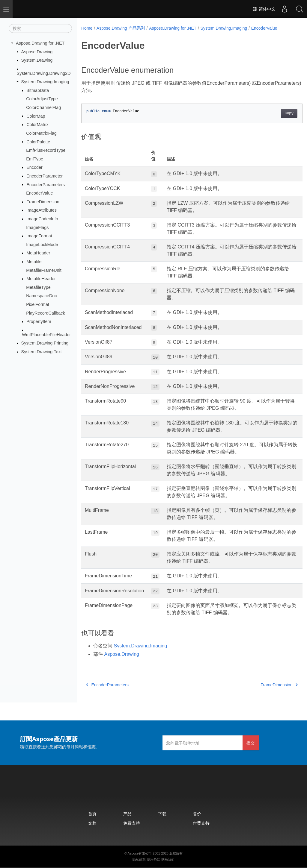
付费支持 (201, 823)
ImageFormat (39, 236)
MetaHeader (38, 253)
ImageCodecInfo (42, 219)
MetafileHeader (41, 279)
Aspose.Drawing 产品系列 (121, 28)
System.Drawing (37, 60)
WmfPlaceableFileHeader (46, 335)
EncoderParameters (46, 184)
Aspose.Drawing (37, 51)
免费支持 (132, 823)
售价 (197, 814)
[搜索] (40, 28)
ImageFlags (37, 227)
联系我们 (168, 859)
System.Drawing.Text (42, 352)
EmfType (35, 159)
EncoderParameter (45, 176)
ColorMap (36, 116)
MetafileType (38, 287)
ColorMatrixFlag (41, 133)
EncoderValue (39, 193)
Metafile (34, 262)
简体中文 (264, 9)
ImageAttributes (42, 210)
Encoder (34, 167)
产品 (127, 814)
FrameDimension (43, 202)
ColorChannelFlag (43, 107)
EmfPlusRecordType (46, 150)
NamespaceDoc (41, 296)
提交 (251, 743)
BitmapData (38, 90)
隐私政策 (139, 859)
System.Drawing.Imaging (45, 82)
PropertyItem (39, 321)
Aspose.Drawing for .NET (40, 43)
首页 (92, 814)
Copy (274, 113)
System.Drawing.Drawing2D (44, 73)
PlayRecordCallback (46, 313)
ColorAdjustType (42, 99)
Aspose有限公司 (140, 853)
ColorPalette (38, 142)
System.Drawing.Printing (45, 343)
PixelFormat (38, 304)
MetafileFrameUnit (44, 270)
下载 (162, 814)
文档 (92, 823)
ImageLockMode (42, 245)
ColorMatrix (37, 125)
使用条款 (153, 859)
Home (87, 28)
